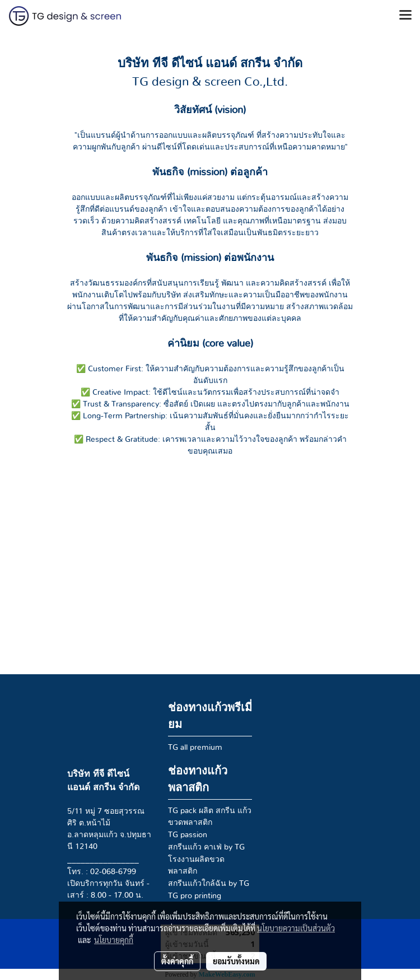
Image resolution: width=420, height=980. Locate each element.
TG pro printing (195, 896)
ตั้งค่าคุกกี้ (177, 961)
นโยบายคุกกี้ (114, 940)
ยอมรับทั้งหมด (236, 961)
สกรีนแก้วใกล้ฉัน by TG (209, 884)
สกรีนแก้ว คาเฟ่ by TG (206, 847)
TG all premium (195, 748)
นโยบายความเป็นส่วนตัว (296, 928)
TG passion (188, 835)
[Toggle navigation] (405, 16)
